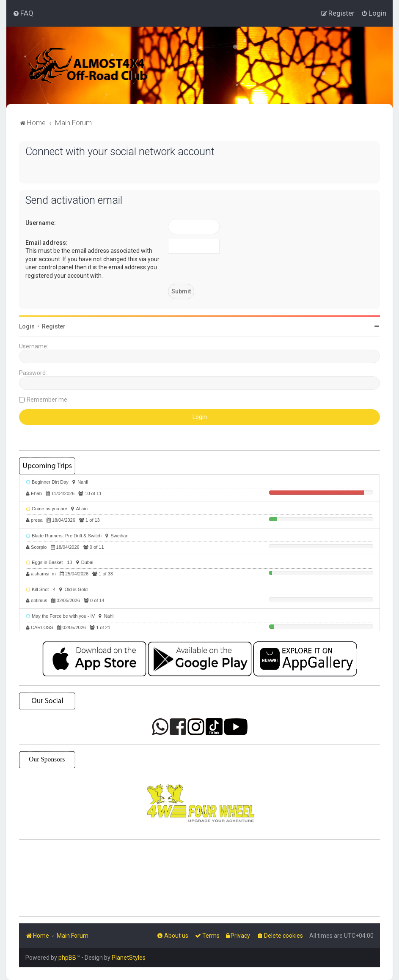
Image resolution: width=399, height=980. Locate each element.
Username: (41, 223)
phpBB (67, 958)
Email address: (47, 243)
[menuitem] (23, 13)
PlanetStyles (129, 958)
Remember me (47, 400)
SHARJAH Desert (199, 878)
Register (54, 326)
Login (27, 326)
